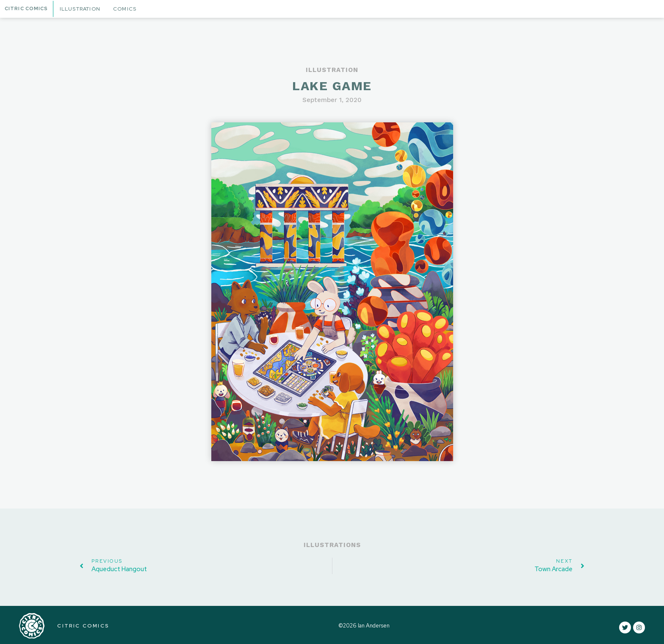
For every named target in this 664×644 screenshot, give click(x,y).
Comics (128, 9)
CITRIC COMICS (81, 625)
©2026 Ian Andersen (363, 625)
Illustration (83, 9)
